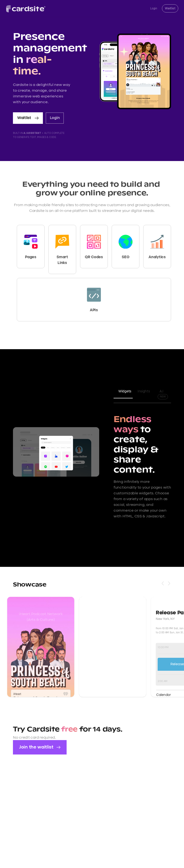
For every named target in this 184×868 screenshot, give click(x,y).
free (70, 730)
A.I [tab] (163, 395)
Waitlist (170, 8)
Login (154, 8)
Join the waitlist (40, 747)
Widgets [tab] (125, 391)
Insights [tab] (144, 391)
